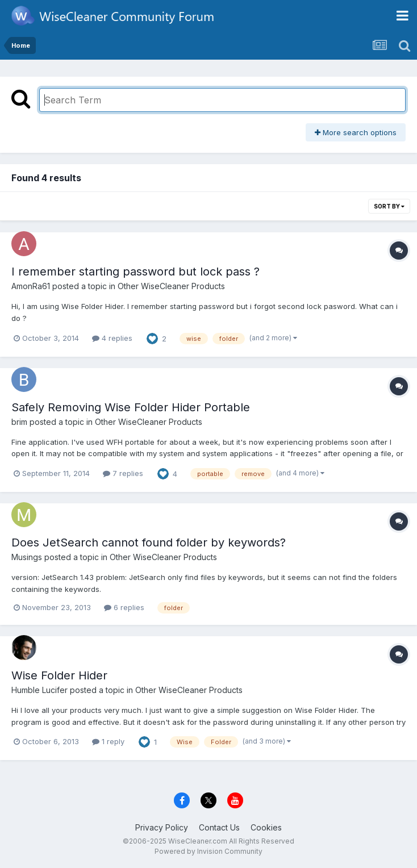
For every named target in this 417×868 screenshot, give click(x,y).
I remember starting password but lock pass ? (135, 272)
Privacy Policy (162, 827)
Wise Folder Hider (59, 675)
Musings (27, 557)
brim (19, 422)
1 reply (108, 741)
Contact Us (219, 827)
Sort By (389, 206)
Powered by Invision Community (208, 851)
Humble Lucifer (39, 690)
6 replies (124, 607)
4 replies (112, 338)
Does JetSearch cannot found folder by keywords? (149, 542)
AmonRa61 (31, 286)
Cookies (266, 827)
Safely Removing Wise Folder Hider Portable (131, 407)
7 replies (123, 473)
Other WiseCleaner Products (171, 286)
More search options (356, 132)
